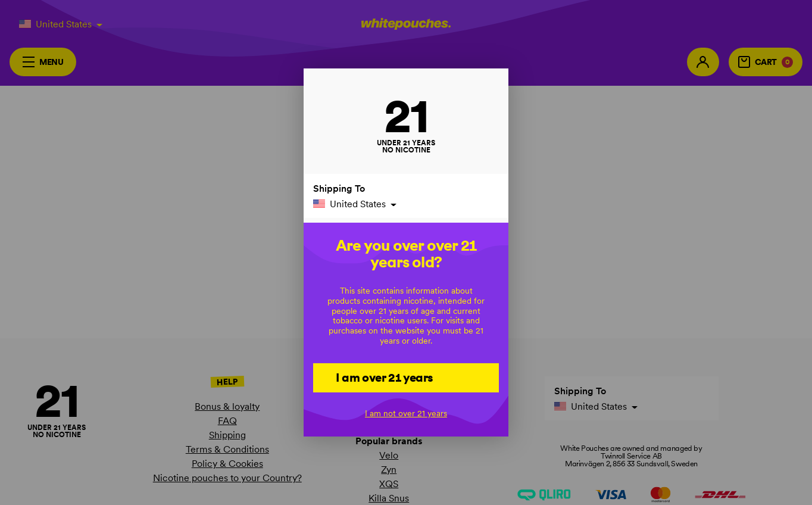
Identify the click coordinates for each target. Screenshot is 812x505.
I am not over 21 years (406, 413)
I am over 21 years (384, 377)
